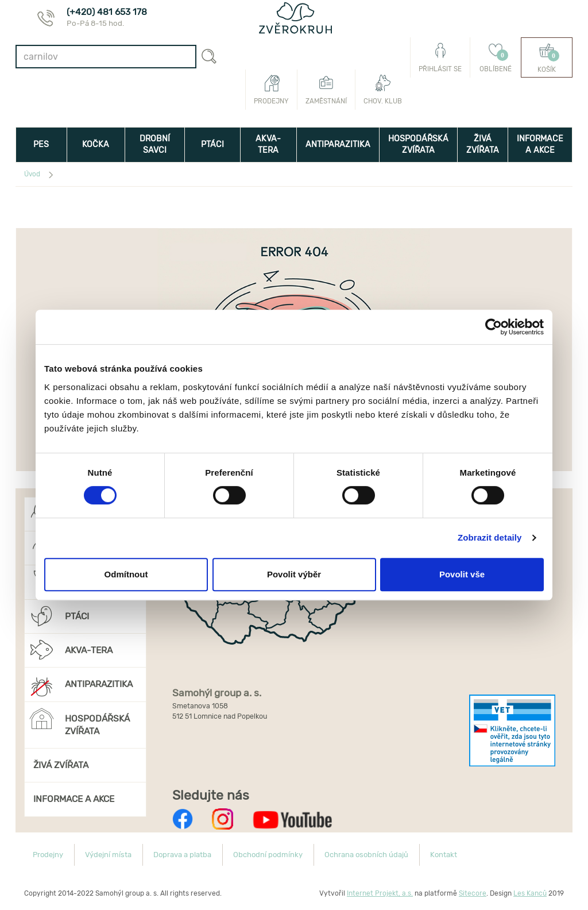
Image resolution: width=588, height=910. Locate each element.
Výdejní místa (108, 855)
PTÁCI (212, 144)
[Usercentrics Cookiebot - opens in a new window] (494, 327)
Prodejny (271, 90)
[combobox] (106, 57)
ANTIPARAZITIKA (338, 144)
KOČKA (96, 144)
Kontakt (444, 855)
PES (41, 144)
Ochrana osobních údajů (366, 855)
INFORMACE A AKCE (540, 144)
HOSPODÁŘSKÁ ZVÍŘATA (418, 144)
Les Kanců (530, 893)
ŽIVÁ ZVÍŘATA (483, 144)
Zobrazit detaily (490, 537)
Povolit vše (462, 574)
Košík (547, 58)
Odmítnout (126, 574)
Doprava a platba (182, 855)
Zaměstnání (326, 90)
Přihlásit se (440, 57)
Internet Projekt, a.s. (380, 893)
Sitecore (473, 893)
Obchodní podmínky (268, 855)
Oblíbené (496, 57)
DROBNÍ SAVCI (155, 144)
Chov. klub (383, 90)
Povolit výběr (294, 574)
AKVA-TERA (268, 144)
